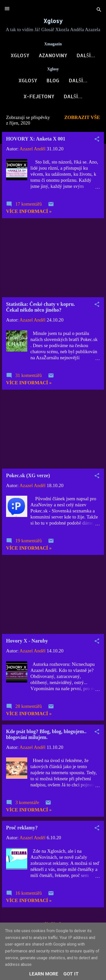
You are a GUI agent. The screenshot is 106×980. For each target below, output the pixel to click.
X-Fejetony (39, 98)
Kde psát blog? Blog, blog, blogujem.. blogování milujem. (46, 736)
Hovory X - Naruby (27, 643)
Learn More (44, 974)
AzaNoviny (51, 55)
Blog (47, 81)
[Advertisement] (53, 260)
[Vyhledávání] (99, 10)
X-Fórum (86, 55)
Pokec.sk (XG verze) (28, 477)
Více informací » (29, 213)
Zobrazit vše (82, 119)
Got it (71, 974)
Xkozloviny (78, 81)
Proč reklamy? (22, 830)
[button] (97, 142)
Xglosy (53, 21)
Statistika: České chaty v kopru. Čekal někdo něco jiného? (41, 309)
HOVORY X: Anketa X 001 (36, 141)
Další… (73, 98)
